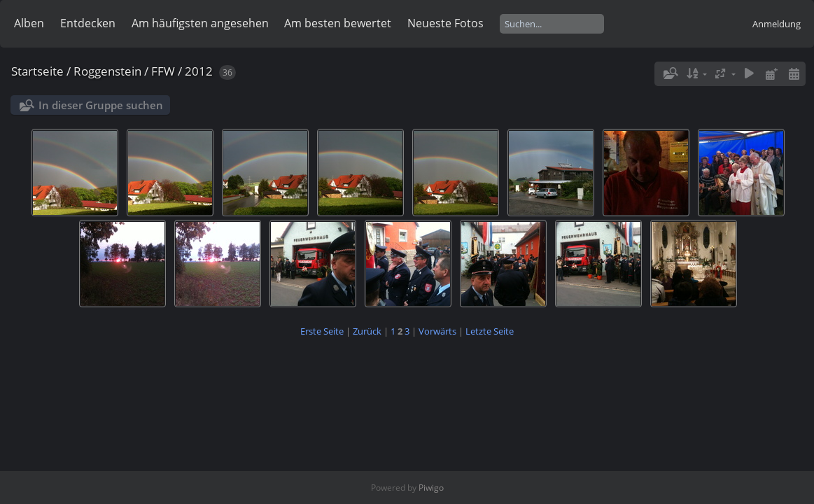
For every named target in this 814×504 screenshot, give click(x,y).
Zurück (367, 331)
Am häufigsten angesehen (200, 23)
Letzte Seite (490, 331)
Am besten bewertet (338, 23)
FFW (163, 71)
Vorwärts (437, 331)
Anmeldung (777, 24)
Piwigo (431, 488)
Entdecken (88, 23)
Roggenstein (107, 71)
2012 (199, 71)
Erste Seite (322, 331)
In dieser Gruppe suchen (101, 105)
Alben (29, 23)
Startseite (37, 71)
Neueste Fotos (445, 23)
